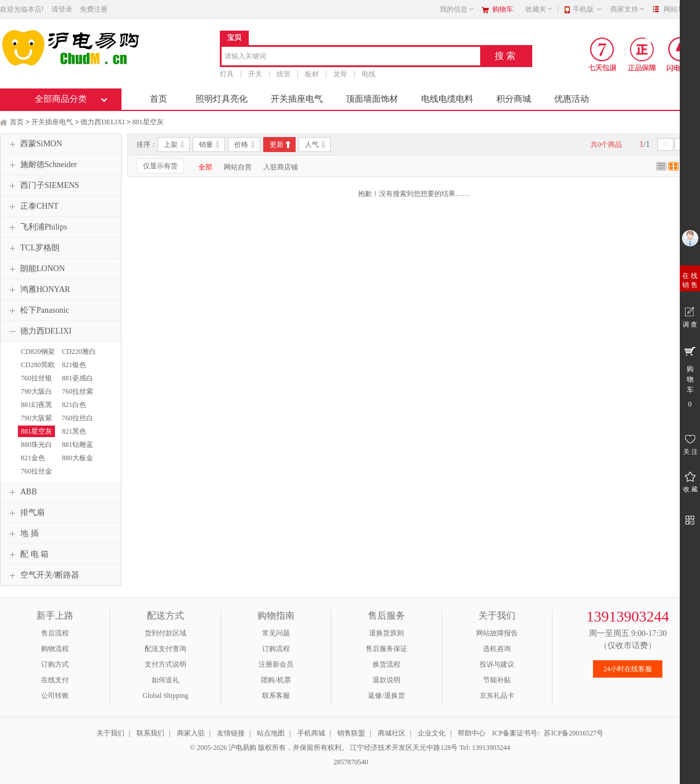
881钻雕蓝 (78, 445)
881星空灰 (148, 122)
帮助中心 (471, 733)
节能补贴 (497, 680)
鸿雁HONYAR (38, 290)
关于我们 (110, 733)
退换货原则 (386, 633)
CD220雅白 (79, 352)
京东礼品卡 (497, 696)
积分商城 (514, 99)
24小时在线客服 (628, 669)
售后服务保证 (386, 649)
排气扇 (25, 513)
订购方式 (55, 664)
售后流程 (55, 633)
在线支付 (55, 680)
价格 (241, 145)
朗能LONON (36, 269)
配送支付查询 (165, 649)
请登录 (62, 9)
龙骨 (340, 74)
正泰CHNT (32, 206)
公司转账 (55, 696)
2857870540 (350, 762)
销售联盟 (351, 733)
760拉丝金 (36, 471)
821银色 (74, 365)
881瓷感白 (78, 378)
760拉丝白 (78, 418)
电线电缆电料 (447, 99)
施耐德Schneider (42, 165)
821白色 (74, 405)
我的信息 (457, 9)
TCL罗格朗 (33, 248)
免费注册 (94, 9)
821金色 (33, 458)
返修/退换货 (386, 696)
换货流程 (386, 664)
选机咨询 (497, 649)
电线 (369, 74)
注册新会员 (276, 664)
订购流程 (276, 649)
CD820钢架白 (36, 357)
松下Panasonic (38, 310)
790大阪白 (36, 391)
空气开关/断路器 (43, 575)
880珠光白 (36, 445)
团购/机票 (276, 680)
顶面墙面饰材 (372, 99)
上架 (171, 145)
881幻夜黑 (36, 405)
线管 (283, 74)
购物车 (503, 9)
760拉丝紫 (78, 391)
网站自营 (238, 167)
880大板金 (78, 458)
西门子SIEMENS (43, 186)
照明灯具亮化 (222, 99)
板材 (312, 74)
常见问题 (276, 633)
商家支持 (628, 9)
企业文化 (432, 733)
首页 (159, 99)
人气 (312, 145)
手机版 (587, 9)
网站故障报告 (497, 633)
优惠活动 (572, 99)
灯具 (227, 74)
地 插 (23, 534)
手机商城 (311, 733)
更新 (277, 145)
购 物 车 (690, 376)
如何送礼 (165, 680)
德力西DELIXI (102, 122)
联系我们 (150, 733)
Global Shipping (165, 696)
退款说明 (386, 680)
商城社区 (392, 733)
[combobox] (351, 57)
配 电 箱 (27, 554)
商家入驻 (191, 733)
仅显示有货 (160, 166)
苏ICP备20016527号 (574, 733)
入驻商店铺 (281, 167)
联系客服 (276, 696)
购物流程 (55, 649)
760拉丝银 (36, 378)
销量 (206, 145)
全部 (205, 167)
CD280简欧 (38, 365)
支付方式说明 (165, 664)
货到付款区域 (165, 633)
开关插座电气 (297, 99)
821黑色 (74, 431)
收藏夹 (539, 9)
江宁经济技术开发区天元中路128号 (405, 748)
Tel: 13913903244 (485, 748)
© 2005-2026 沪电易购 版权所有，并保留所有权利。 (269, 748)
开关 (255, 74)
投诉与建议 (497, 664)
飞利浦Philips (37, 227)
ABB (22, 492)
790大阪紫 (36, 418)
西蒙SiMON (34, 144)
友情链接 (231, 733)
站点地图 (271, 733)
